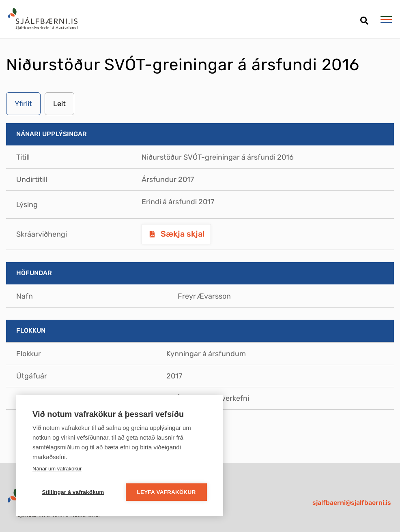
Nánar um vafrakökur (57, 469)
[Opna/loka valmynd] (386, 19)
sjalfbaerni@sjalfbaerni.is (352, 503)
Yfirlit (23, 104)
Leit (59, 104)
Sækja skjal (182, 234)
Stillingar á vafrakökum (73, 492)
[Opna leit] (364, 18)
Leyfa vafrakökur (167, 492)
